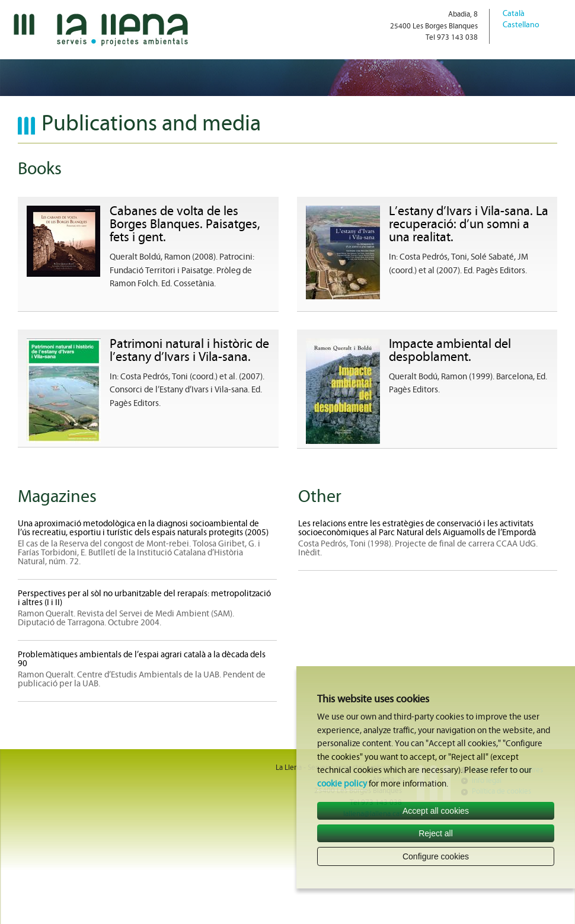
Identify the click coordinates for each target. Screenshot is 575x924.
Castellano (521, 25)
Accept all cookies (436, 811)
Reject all (436, 833)
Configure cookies (436, 856)
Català (514, 14)
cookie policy (342, 784)
